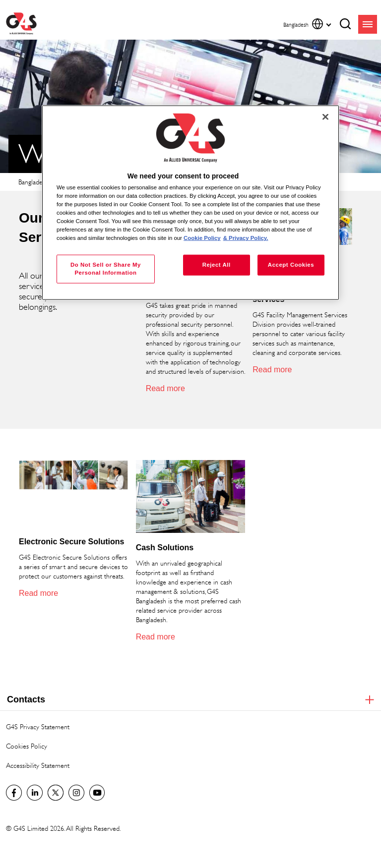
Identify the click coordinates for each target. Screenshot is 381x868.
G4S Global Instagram (76, 793)
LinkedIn (35, 793)
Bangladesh (33, 182)
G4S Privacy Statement (38, 726)
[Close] (325, 116)
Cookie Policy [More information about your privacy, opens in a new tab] (202, 238)
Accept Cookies (291, 265)
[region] (190, 203)
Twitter (56, 793)
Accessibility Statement (38, 765)
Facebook (14, 793)
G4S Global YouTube (97, 793)
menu (368, 24)
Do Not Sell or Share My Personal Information (106, 269)
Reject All (217, 265)
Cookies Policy (27, 746)
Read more (165, 388)
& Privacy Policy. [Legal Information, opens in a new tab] (246, 238)
